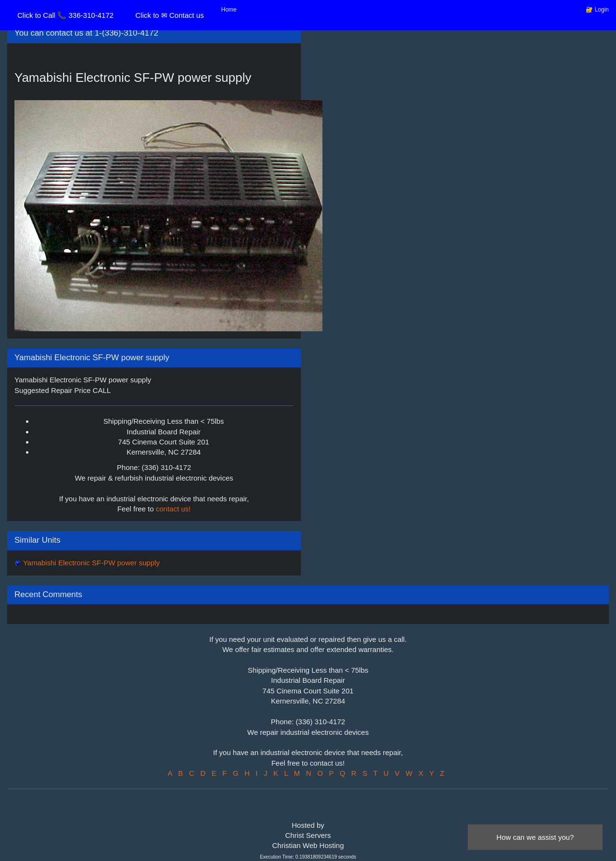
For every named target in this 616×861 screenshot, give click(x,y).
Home (229, 10)
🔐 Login (597, 10)
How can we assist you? (535, 837)
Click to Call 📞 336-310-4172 (65, 15)
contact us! (173, 509)
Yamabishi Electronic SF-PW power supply (90, 563)
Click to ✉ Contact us (169, 15)
